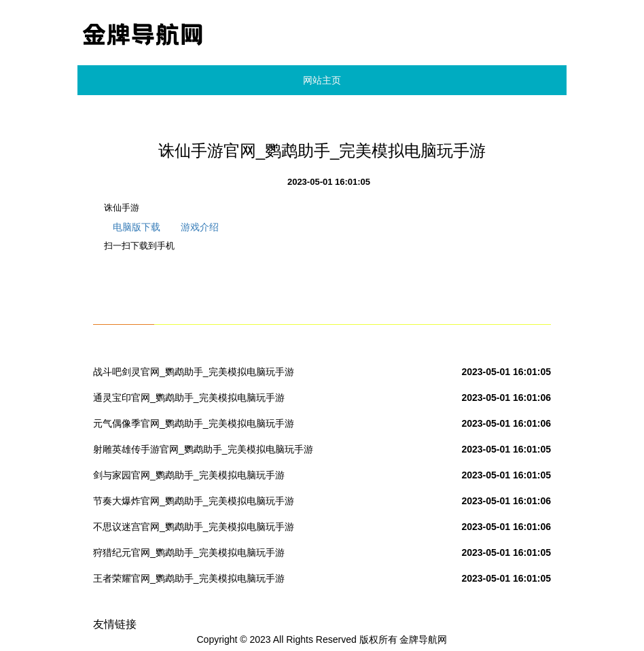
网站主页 (322, 80)
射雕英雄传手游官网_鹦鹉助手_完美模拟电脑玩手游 (203, 449)
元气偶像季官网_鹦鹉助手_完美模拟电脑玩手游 (194, 423)
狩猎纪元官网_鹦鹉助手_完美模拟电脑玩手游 (189, 552)
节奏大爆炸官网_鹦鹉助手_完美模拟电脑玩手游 (194, 501)
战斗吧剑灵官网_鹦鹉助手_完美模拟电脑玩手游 (194, 372)
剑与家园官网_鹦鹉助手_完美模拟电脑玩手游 (189, 475)
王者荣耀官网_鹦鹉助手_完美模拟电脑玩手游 (189, 578)
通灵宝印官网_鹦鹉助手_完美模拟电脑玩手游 (189, 398)
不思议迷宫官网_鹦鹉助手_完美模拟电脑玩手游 (194, 527)
